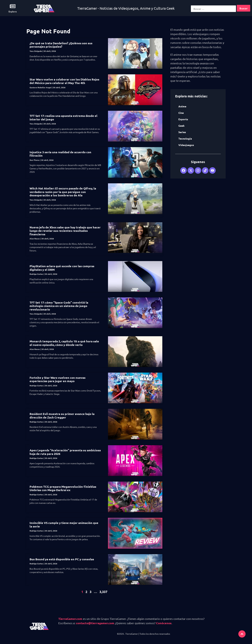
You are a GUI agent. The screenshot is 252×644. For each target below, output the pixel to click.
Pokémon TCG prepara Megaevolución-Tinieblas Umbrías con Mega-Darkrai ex (63, 488)
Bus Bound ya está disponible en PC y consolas (62, 559)
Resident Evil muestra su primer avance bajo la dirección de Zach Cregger (62, 416)
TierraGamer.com (70, 619)
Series (182, 132)
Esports (183, 119)
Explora (13, 11)
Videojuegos (186, 145)
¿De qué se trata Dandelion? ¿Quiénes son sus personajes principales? (61, 45)
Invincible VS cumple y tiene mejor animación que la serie (64, 524)
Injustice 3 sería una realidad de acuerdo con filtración (60, 154)
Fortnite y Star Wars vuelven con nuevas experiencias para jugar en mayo (58, 379)
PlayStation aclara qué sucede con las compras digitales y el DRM (62, 268)
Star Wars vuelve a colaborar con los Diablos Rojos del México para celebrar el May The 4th (64, 81)
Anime (182, 106)
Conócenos (164, 623)
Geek (181, 126)
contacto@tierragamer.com (95, 623)
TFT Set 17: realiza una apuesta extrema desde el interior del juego (63, 117)
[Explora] (13, 6)
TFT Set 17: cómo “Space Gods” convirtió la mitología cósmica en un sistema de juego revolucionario (59, 306)
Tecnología (185, 139)
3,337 (103, 592)
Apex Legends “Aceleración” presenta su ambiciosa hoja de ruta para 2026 (65, 452)
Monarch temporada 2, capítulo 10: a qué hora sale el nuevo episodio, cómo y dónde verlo (64, 343)
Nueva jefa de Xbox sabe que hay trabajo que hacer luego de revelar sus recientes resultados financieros (65, 231)
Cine (181, 113)
